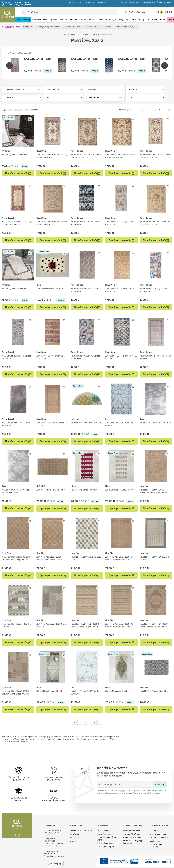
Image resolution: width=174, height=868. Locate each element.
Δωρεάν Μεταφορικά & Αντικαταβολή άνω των (148, 2)
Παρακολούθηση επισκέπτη (157, 846)
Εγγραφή (97, 781)
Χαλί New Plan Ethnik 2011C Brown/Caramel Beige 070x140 (153, 491)
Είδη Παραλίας (23, 20)
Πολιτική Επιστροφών (106, 843)
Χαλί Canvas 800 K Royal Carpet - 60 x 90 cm (86, 223)
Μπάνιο (83, 20)
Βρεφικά (54, 20)
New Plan (144, 486)
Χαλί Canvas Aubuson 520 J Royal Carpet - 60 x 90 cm (86, 156)
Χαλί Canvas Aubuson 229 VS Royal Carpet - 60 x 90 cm (52, 156)
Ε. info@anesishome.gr (54, 856)
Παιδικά (64, 20)
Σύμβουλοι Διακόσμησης (133, 837)
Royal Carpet (42, 151)
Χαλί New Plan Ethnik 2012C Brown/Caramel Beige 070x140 (50, 558)
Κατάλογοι (74, 834)
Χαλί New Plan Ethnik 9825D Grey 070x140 (155, 558)
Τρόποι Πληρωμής (104, 830)
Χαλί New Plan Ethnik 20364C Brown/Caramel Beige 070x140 (119, 558)
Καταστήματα (76, 837)
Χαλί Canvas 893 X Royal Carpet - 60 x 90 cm (51, 357)
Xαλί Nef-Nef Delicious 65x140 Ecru (86, 423)
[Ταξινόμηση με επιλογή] (126, 110)
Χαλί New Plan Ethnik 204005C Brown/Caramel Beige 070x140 (154, 625)
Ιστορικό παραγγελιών (159, 837)
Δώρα (163, 20)
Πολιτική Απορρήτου (105, 847)
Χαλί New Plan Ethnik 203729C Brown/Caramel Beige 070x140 (16, 558)
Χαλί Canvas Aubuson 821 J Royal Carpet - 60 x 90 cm (155, 156)
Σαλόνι (92, 20)
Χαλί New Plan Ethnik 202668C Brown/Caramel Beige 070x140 (85, 625)
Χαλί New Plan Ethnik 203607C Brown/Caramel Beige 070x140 (119, 625)
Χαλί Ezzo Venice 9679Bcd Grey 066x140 (120, 424)
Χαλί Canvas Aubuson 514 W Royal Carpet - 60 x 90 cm (121, 156)
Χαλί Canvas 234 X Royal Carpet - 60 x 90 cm (17, 357)
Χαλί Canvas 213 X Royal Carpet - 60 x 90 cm (154, 290)
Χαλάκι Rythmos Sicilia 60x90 (15, 289)
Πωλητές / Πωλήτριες (132, 834)
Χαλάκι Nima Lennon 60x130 (49, 691)
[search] (24, 12)
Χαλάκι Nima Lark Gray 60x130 (119, 490)
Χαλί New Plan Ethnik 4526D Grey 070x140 (52, 625)
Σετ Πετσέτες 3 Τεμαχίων (126, 27)
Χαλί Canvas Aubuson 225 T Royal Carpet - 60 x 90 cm (52, 223)
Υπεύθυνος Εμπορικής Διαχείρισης (132, 842)
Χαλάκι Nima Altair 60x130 (117, 691)
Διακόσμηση (152, 20)
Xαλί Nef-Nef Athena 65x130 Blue (154, 691)
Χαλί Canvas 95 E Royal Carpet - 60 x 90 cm (156, 357)
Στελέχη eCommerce (132, 830)
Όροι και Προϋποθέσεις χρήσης (106, 838)
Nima (39, 285)
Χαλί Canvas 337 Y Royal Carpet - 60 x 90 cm (17, 424)
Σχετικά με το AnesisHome (81, 830)
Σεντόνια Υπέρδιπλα (72, 27)
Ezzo (107, 419)
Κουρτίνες (123, 20)
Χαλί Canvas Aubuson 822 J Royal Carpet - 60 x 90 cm (17, 223)
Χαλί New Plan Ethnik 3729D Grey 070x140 (86, 558)
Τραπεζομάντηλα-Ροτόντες (48, 27)
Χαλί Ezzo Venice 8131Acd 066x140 (155, 423)
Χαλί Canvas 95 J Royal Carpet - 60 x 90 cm (52, 424)
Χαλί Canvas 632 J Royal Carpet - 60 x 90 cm (120, 290)
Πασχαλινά (28, 27)
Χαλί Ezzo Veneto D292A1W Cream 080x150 (86, 692)
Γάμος (141, 20)
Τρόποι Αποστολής (104, 834)
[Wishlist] (150, 12)
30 (169, 110)
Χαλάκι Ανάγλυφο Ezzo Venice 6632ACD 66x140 (16, 491)
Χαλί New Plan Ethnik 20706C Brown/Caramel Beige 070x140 (15, 692)
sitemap (73, 841)
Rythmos (6, 151)
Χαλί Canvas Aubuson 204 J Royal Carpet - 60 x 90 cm (155, 223)
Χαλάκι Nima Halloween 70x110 (50, 289)
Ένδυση (73, 20)
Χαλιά (133, 20)
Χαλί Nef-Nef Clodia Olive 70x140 (51, 490)
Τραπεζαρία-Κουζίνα (107, 20)
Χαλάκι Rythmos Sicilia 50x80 (15, 155)
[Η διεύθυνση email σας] (124, 784)
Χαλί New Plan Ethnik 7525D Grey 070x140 (17, 625)
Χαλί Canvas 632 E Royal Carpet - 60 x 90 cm (86, 290)
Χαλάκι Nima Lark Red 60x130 (84, 490)
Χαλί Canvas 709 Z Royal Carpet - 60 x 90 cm (120, 223)
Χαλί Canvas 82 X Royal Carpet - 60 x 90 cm (121, 357)
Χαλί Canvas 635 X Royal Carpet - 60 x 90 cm (86, 357)
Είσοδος (153, 830)
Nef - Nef (75, 419)
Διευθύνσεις (155, 841)
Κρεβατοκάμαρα (40, 20)
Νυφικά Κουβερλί (92, 27)
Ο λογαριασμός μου (158, 834)
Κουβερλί (107, 27)
